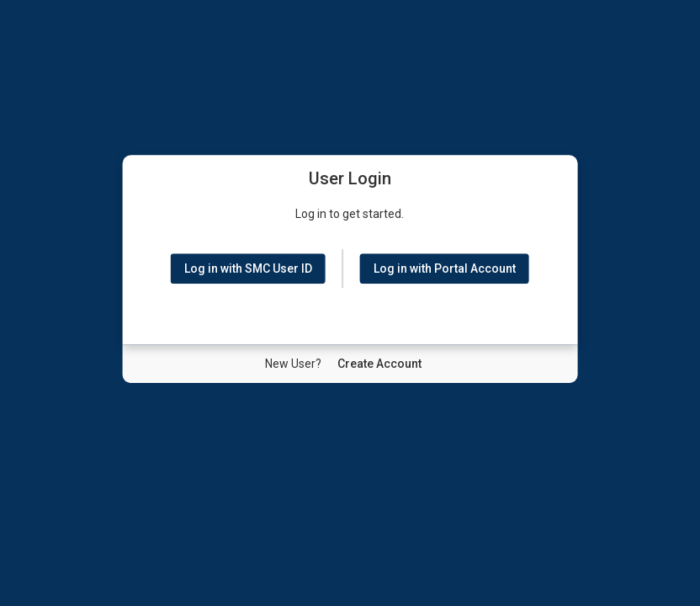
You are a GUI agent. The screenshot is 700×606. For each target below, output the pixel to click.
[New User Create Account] (379, 364)
